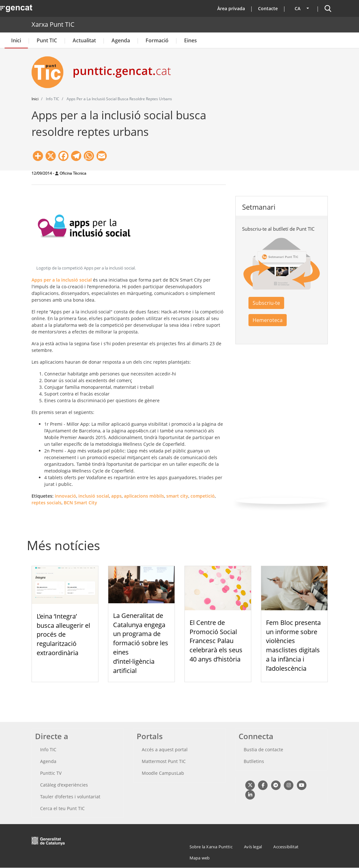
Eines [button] (190, 40)
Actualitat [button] (84, 40)
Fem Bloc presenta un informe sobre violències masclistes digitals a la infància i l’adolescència (293, 645)
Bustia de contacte (263, 749)
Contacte (268, 8)
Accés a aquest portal (165, 749)
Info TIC (48, 749)
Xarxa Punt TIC (53, 24)
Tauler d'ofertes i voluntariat (70, 797)
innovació (65, 496)
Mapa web (200, 858)
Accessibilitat (286, 847)
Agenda (121, 40)
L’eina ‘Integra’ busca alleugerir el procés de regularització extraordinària (63, 634)
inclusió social (94, 496)
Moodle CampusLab (163, 773)
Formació (157, 40)
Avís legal (253, 847)
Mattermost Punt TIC (164, 761)
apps (116, 496)
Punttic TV (51, 773)
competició (203, 496)
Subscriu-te (266, 303)
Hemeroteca (268, 320)
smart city (177, 496)
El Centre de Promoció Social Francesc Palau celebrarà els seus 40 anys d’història (216, 641)
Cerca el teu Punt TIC (62, 808)
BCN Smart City (80, 503)
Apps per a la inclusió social (62, 280)
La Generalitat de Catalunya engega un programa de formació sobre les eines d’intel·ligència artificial (141, 643)
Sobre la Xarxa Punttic (211, 847)
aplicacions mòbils (144, 496)
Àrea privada (231, 8)
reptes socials (47, 503)
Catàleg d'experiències (64, 785)
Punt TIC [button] (47, 40)
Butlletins (254, 761)
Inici (16, 40)
